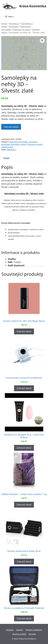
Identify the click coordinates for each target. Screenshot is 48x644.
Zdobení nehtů (7, 147)
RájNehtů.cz (12, 150)
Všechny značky (19, 634)
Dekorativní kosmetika (19, 142)
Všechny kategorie (34, 630)
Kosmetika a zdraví (18, 144)
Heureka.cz (14, 24)
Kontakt (32, 634)
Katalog (20, 630)
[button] (42, 41)
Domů (4, 24)
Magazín (10, 630)
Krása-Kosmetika (33, 6)
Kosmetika (14, 27)
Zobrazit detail (11, 127)
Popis (7, 158)
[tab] (24, 158)
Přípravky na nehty (21, 30)
